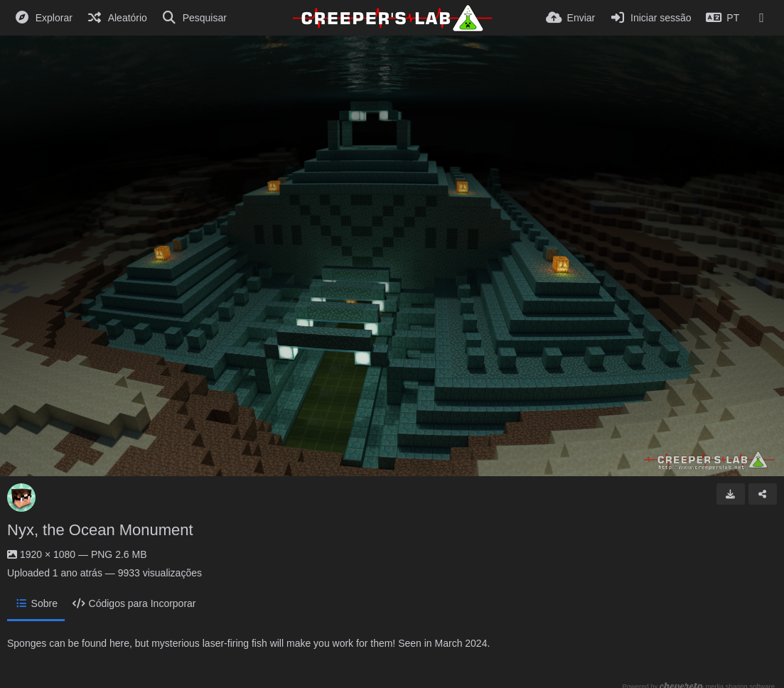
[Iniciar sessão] (650, 18)
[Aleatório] (117, 18)
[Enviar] (570, 18)
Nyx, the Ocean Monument (100, 530)
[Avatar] (21, 498)
